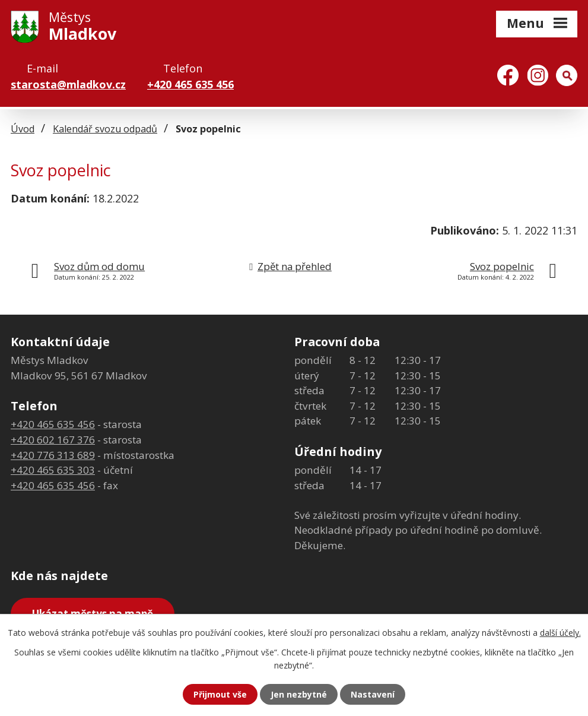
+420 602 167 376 (53, 440)
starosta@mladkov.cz (68, 84)
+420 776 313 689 (53, 455)
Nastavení (373, 694)
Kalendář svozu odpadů (105, 129)
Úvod (23, 129)
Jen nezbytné (299, 694)
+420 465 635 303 (53, 470)
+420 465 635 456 (190, 84)
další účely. (560, 633)
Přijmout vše (220, 694)
